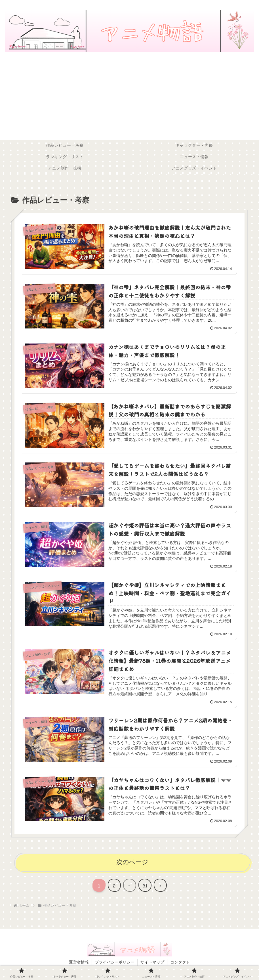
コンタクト (180, 962)
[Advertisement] (129, 97)
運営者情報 (79, 962)
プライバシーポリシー (115, 962)
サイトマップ (152, 962)
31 (145, 885)
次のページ (132, 862)
